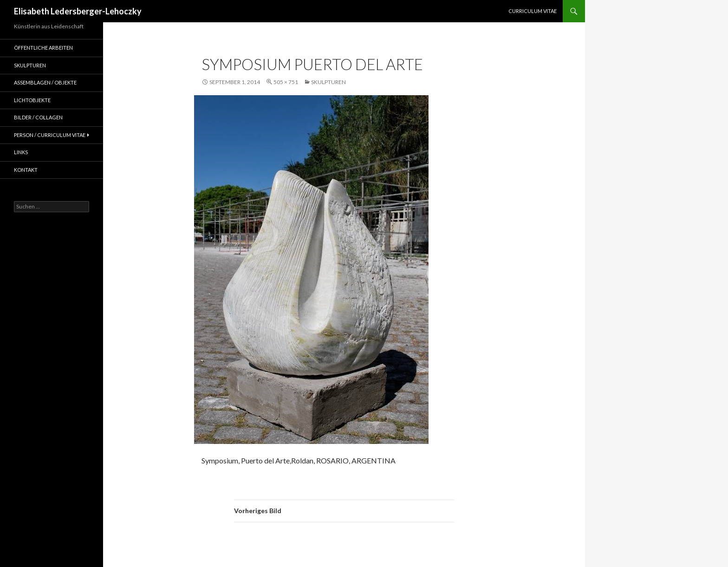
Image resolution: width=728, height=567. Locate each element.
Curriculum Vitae (533, 11)
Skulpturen (328, 82)
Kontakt (26, 170)
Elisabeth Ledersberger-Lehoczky (78, 11)
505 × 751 (286, 82)
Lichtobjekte (32, 100)
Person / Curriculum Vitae (50, 135)
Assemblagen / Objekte (45, 82)
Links (21, 152)
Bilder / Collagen (38, 117)
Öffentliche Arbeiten (43, 48)
